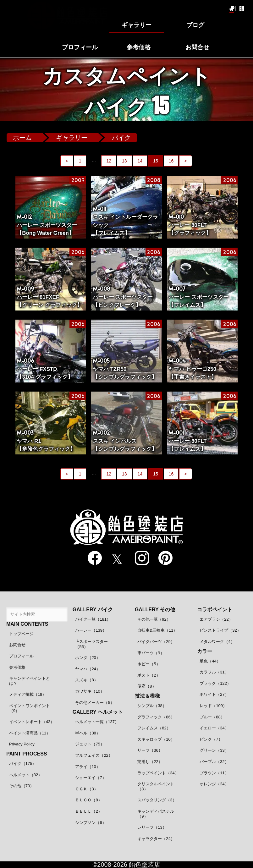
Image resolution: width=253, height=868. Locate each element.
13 (124, 161)
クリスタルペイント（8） (156, 786)
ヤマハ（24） (88, 669)
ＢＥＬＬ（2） (88, 811)
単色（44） (210, 661)
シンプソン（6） (91, 823)
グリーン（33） (214, 750)
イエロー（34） (214, 728)
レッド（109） (213, 706)
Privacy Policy (22, 744)
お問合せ (17, 645)
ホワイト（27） (214, 694)
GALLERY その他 (155, 610)
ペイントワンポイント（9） (30, 708)
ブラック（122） (215, 683)
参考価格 (17, 667)
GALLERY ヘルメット (98, 712)
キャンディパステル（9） (156, 814)
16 (171, 161)
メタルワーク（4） (217, 642)
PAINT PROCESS (27, 754)
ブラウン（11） (214, 773)
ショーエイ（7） (91, 778)
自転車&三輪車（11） (157, 630)
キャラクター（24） (156, 839)
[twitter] (115, 559)
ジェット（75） (90, 744)
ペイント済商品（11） (30, 733)
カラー (205, 651)
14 (140, 161)
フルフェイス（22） (94, 755)
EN (242, 8)
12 (109, 161)
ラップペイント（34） (158, 773)
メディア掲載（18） (28, 694)
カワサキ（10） (90, 691)
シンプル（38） (152, 706)
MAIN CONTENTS (27, 624)
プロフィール (21, 656)
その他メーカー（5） (95, 703)
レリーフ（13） (152, 827)
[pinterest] (162, 558)
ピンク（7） (211, 739)
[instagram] (138, 558)
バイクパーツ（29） (156, 642)
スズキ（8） (86, 680)
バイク (121, 138)
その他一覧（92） (154, 619)
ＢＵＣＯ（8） (88, 800)
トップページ (21, 634)
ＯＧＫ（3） (86, 789)
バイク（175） (23, 764)
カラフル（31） (214, 672)
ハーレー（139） (91, 630)
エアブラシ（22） (216, 619)
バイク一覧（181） (93, 619)
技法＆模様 (147, 696)
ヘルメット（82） (26, 775)
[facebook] (91, 558)
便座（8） (147, 686)
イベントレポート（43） (32, 722)
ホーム (22, 138)
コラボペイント (215, 610)
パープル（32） (214, 762)
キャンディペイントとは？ (30, 681)
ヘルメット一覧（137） (97, 722)
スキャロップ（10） (156, 739)
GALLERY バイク (93, 610)
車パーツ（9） (151, 653)
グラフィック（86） (156, 717)
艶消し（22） (150, 762)
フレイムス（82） (154, 728)
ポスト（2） (149, 675)
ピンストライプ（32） (220, 630)
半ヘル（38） (88, 733)
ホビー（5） (149, 664)
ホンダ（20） (88, 658)
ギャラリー (72, 138)
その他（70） (22, 786)
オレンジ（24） (214, 784)
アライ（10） (88, 767)
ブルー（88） (212, 717)
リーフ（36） (150, 750)
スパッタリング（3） (157, 800)
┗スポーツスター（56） (91, 644)
